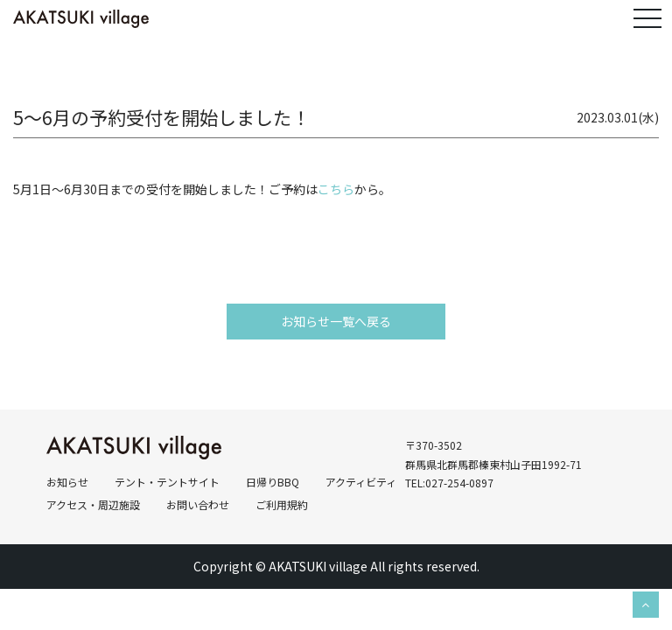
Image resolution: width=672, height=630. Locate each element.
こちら (336, 189)
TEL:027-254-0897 (449, 483)
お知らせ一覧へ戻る (336, 321)
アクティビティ (361, 482)
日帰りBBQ (273, 482)
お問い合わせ (198, 504)
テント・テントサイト (167, 482)
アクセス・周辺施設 (93, 504)
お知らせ (67, 482)
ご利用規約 (282, 504)
